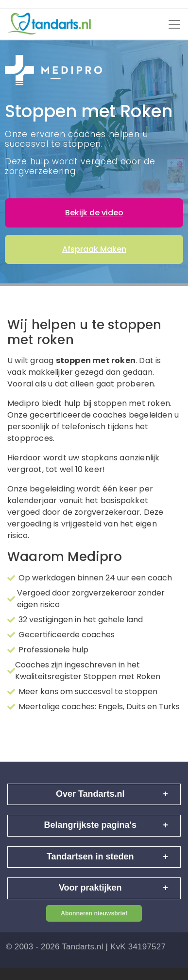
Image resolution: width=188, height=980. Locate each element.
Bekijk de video (94, 213)
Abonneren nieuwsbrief (94, 913)
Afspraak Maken (94, 249)
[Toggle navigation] (174, 24)
